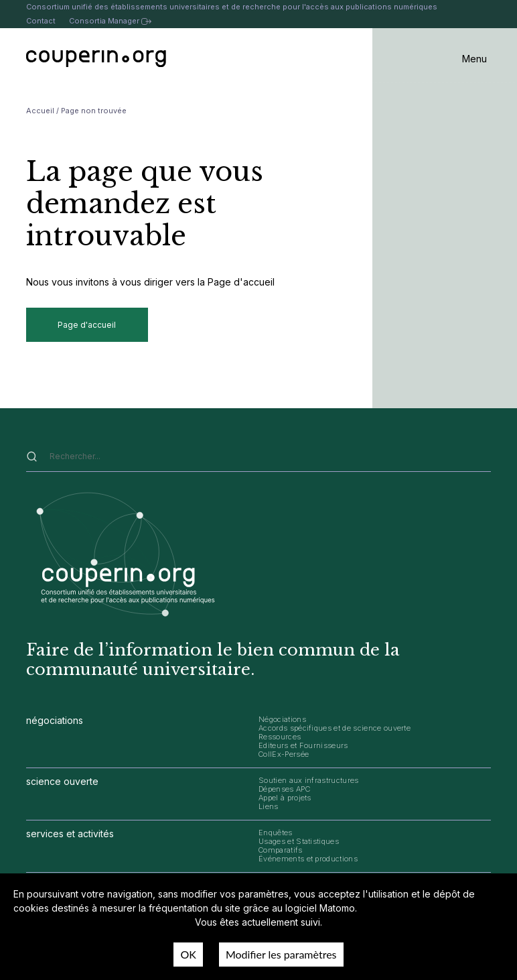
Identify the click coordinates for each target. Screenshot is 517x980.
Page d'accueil (87, 325)
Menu (474, 59)
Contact (41, 21)
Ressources (280, 737)
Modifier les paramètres (281, 954)
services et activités (70, 834)
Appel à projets (285, 798)
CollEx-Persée (284, 754)
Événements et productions (308, 859)
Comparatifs (281, 850)
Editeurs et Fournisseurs (303, 745)
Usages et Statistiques (299, 841)
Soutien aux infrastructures (309, 780)
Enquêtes (276, 833)
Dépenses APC (284, 789)
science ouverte (62, 781)
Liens (269, 806)
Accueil (40, 111)
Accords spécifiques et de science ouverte (335, 728)
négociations (55, 720)
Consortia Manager (110, 21)
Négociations (282, 719)
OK (188, 954)
